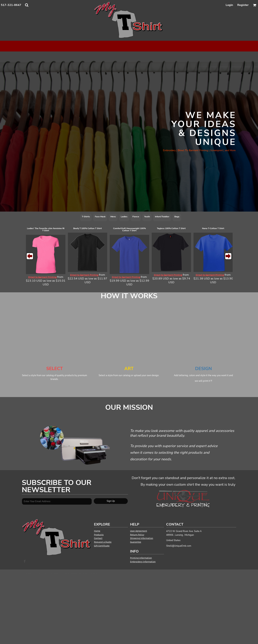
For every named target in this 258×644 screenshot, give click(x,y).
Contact (98, 538)
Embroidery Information (143, 562)
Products (99, 535)
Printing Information (141, 558)
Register (243, 5)
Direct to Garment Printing (42, 277)
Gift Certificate (102, 546)
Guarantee (136, 542)
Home (97, 531)
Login (229, 5)
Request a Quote (103, 542)
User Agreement (139, 531)
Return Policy (137, 535)
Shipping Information (142, 538)
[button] (27, 5)
